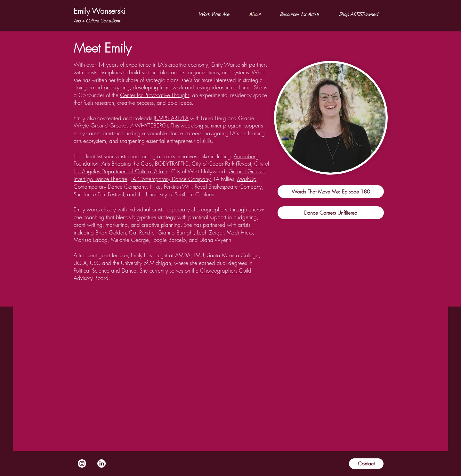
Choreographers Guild (226, 271)
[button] (214, 14)
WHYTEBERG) (151, 125)
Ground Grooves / (113, 125)
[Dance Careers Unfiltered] (331, 213)
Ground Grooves (247, 171)
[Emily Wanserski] (99, 11)
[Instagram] (82, 464)
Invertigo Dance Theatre (101, 179)
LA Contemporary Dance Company (171, 179)
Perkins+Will (178, 187)
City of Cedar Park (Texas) (221, 164)
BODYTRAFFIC (172, 164)
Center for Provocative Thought (154, 95)
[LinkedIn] (101, 464)
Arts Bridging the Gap (127, 164)
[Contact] (366, 464)
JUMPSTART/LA (171, 118)
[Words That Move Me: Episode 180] (331, 192)
